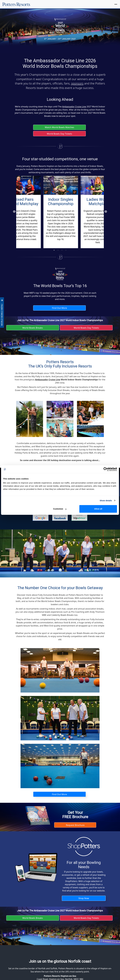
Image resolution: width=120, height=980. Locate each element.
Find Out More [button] (59, 309)
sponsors (77, 83)
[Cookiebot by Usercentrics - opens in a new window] (105, 469)
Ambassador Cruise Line (74, 107)
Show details (106, 501)
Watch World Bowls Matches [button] (59, 127)
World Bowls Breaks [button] (33, 329)
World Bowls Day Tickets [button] (59, 134)
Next (106, 212)
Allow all (98, 509)
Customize (60, 509)
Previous (14, 212)
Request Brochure (75, 827)
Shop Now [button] (84, 901)
